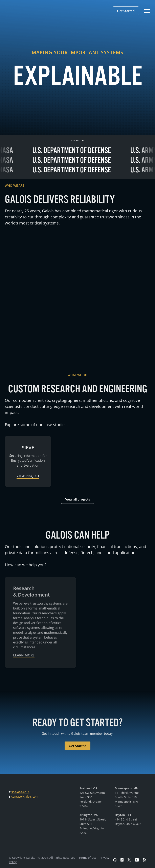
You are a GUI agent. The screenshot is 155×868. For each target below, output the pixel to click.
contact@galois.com (25, 797)
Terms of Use (88, 858)
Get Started (126, 11)
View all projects (78, 499)
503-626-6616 (20, 792)
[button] (126, 11)
